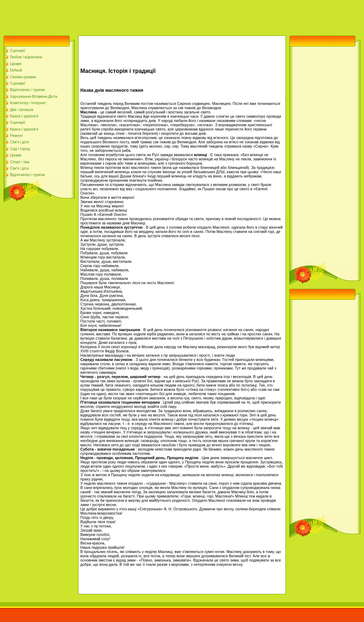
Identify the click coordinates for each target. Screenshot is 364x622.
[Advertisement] (129, 16)
